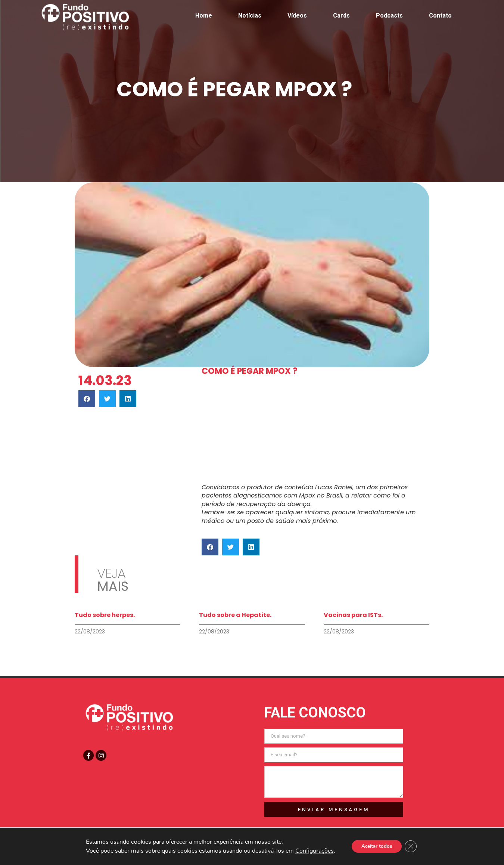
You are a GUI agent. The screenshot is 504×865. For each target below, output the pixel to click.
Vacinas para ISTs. (353, 615)
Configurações (312, 851)
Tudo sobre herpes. (105, 615)
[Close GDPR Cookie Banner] (413, 846)
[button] (87, 399)
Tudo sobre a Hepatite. (235, 615)
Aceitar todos (376, 846)
